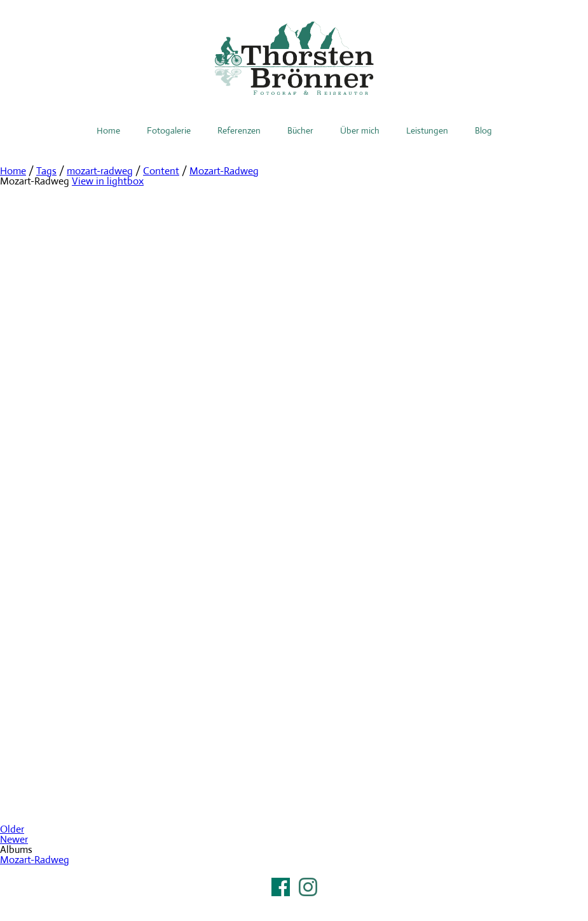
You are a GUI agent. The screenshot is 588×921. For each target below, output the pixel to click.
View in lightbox (108, 181)
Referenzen (239, 130)
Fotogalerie (169, 130)
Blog (483, 130)
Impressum (294, 903)
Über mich (360, 130)
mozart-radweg (100, 171)
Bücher (300, 130)
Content (161, 171)
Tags (46, 171)
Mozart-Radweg (224, 171)
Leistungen (427, 130)
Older (12, 829)
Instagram (308, 887)
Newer (14, 839)
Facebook (281, 887)
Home (108, 130)
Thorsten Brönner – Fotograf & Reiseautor (294, 58)
